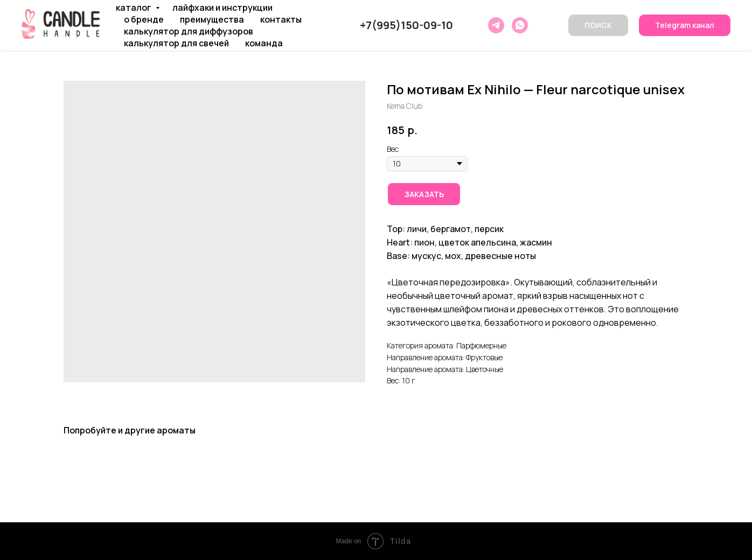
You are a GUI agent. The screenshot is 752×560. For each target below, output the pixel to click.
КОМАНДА (264, 43)
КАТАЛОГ (134, 8)
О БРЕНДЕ (144, 19)
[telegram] (496, 25)
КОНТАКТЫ (281, 19)
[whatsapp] (520, 25)
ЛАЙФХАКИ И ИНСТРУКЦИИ (222, 8)
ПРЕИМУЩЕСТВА (212, 19)
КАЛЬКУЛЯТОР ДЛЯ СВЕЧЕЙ (176, 43)
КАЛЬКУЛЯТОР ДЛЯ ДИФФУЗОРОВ (189, 31)
